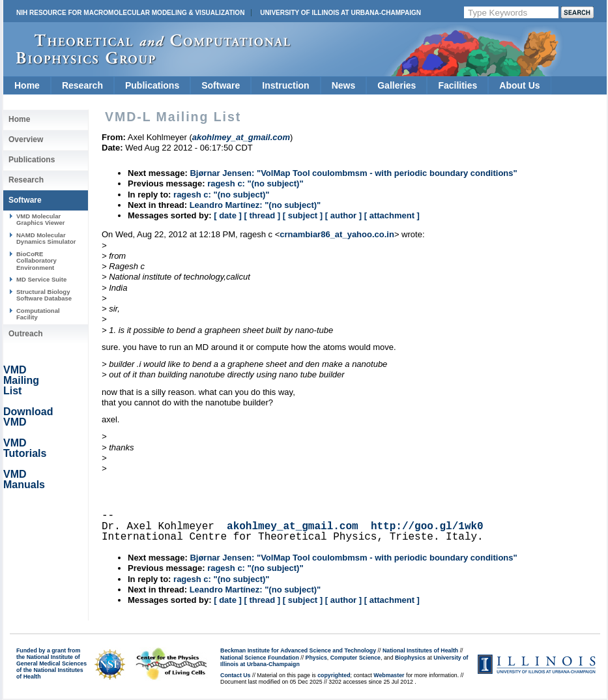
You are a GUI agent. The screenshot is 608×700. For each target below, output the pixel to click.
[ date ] (228, 215)
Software (221, 85)
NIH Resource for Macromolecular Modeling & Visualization (130, 13)
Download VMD (28, 417)
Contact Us (235, 675)
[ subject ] (303, 215)
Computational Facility (38, 314)
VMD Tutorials (25, 448)
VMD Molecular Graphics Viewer (40, 219)
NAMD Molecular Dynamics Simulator (46, 238)
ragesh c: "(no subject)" (255, 183)
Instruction (285, 85)
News (344, 85)
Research (82, 85)
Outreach (26, 334)
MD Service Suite (41, 279)
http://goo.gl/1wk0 (427, 527)
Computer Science (355, 658)
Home (27, 85)
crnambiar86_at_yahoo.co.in (337, 234)
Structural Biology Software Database (44, 295)
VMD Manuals (24, 479)
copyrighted (334, 675)
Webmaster (389, 675)
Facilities (457, 85)
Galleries (397, 85)
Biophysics (410, 658)
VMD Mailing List (21, 380)
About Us (519, 85)
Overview (26, 139)
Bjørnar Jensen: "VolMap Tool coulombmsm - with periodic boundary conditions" (353, 173)
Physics (316, 658)
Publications (152, 85)
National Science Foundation (260, 658)
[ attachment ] (392, 215)
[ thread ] (262, 215)
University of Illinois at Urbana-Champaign (340, 13)
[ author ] (343, 215)
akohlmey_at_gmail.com (293, 527)
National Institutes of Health (420, 650)
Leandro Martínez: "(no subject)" (255, 205)
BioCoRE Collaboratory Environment (36, 261)
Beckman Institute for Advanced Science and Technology (298, 650)
